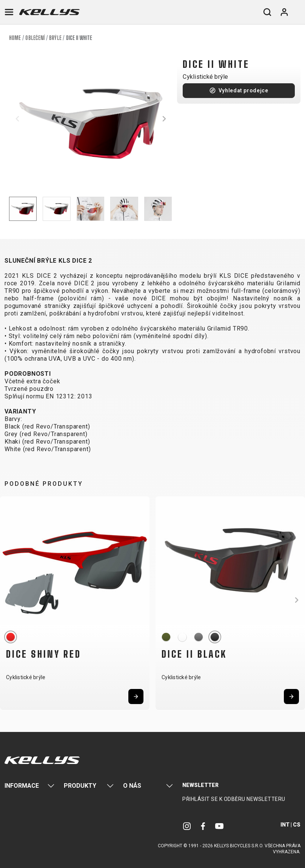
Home (15, 38)
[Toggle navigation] (9, 12)
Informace (22, 786)
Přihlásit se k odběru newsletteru (234, 799)
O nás (132, 786)
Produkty (80, 786)
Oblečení (35, 38)
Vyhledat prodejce (243, 90)
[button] (17, 119)
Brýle (55, 38)
